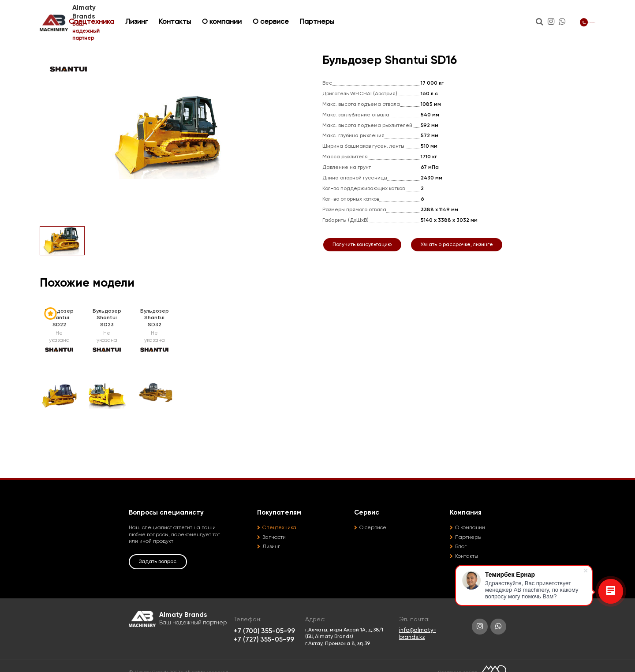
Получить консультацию (362, 245)
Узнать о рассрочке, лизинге (457, 245)
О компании (298, 15)
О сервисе (347, 15)
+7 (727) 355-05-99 (264, 640)
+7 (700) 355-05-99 (559, 14)
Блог (461, 547)
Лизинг (213, 15)
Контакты (251, 15)
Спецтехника (168, 15)
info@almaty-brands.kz (418, 634)
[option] (170, 136)
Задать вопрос (158, 562)
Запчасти (274, 538)
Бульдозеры (117, 40)
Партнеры (393, 15)
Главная (50, 40)
